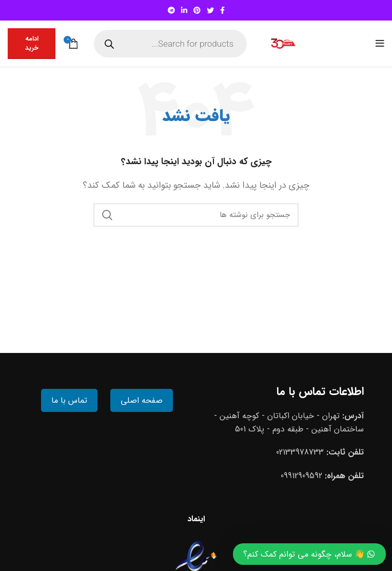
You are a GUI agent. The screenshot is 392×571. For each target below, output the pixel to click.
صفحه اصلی (142, 400)
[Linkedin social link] (184, 10)
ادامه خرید (32, 43)
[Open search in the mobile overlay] (170, 44)
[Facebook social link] (222, 10)
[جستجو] (196, 215)
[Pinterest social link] (197, 10)
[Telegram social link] (171, 10)
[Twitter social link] (210, 10)
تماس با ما (69, 400)
